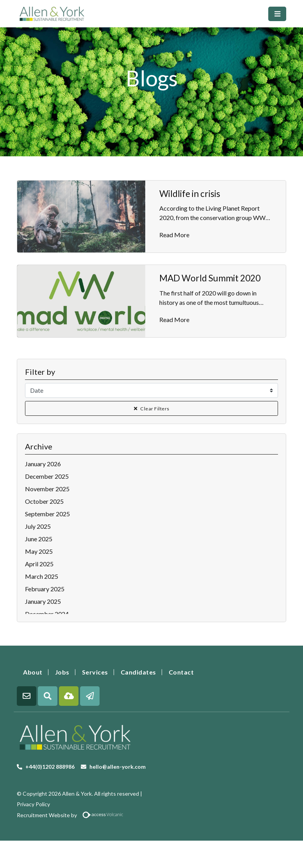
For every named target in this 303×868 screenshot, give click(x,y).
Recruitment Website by (73, 815)
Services (95, 672)
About (33, 672)
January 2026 (43, 464)
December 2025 (47, 476)
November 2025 (47, 489)
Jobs (62, 672)
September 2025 (47, 514)
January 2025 (43, 601)
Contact (181, 672)
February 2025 (45, 589)
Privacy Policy (33, 804)
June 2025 (39, 539)
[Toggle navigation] (277, 14)
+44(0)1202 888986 (50, 767)
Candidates (138, 672)
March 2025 (42, 576)
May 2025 (39, 551)
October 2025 (44, 501)
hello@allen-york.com (118, 767)
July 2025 (38, 526)
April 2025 (39, 564)
